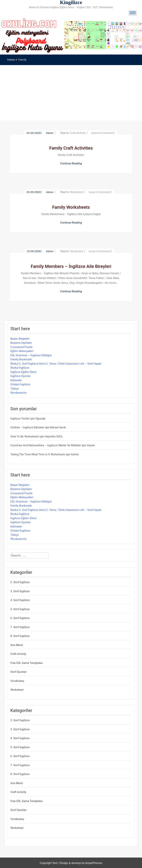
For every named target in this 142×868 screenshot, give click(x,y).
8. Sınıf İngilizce (20, 636)
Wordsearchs (18, 393)
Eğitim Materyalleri (22, 351)
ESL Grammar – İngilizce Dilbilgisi (31, 355)
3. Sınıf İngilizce (20, 591)
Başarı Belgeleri (20, 339)
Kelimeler (16, 380)
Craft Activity (78, 133)
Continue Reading (71, 163)
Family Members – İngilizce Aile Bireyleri (71, 266)
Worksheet (76, 192)
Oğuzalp (40, 419)
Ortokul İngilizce (20, 384)
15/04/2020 (34, 251)
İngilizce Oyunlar (20, 376)
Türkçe (15, 389)
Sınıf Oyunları (18, 672)
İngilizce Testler (20, 419)
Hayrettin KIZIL (54, 436)
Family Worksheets (71, 207)
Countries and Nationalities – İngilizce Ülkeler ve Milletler (46, 445)
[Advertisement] (71, 93)
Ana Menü (17, 645)
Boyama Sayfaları (21, 343)
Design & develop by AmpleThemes (81, 863)
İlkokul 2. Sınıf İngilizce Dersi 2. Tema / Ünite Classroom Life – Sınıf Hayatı (56, 364)
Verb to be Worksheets (25, 436)
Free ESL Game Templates (27, 663)
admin (50, 133)
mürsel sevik (58, 427)
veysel (91, 445)
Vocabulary (76, 251)
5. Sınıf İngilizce (20, 609)
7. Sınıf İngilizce (20, 627)
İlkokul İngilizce (20, 368)
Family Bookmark (21, 359)
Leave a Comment (102, 133)
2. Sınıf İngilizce (20, 582)
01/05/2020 (34, 133)
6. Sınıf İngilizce (20, 618)
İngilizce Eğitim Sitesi (23, 372)
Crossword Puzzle (21, 347)
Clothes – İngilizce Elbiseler (27, 427)
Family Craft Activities (71, 148)
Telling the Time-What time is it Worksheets (38, 454)
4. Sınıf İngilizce (20, 600)
